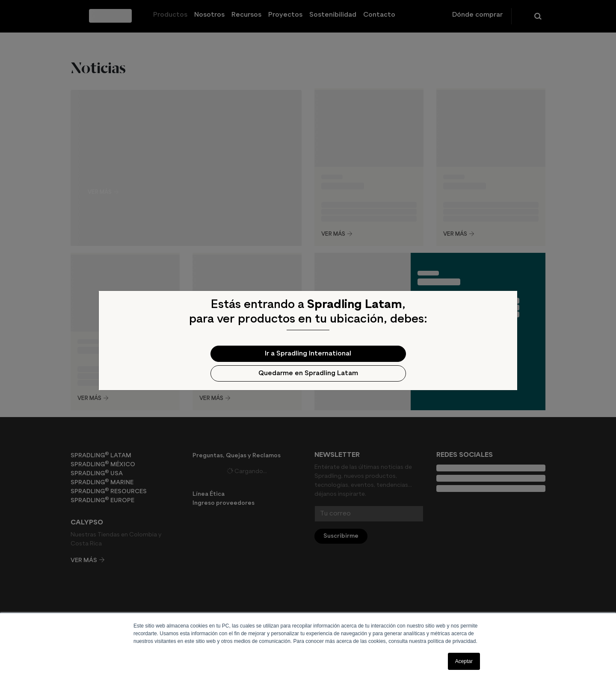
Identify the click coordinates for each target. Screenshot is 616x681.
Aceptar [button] (464, 661)
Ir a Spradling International (308, 354)
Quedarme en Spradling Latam (308, 373)
